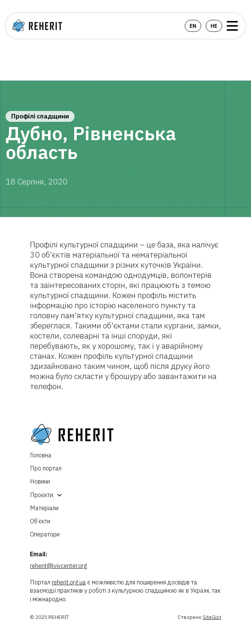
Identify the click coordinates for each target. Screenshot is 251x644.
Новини (40, 481)
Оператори (45, 534)
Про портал (46, 468)
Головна (41, 455)
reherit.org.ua (69, 582)
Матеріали (44, 508)
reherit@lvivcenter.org (58, 566)
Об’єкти (40, 521)
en (193, 26)
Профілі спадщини (40, 116)
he (214, 26)
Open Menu (232, 26)
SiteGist (212, 617)
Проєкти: (42, 495)
